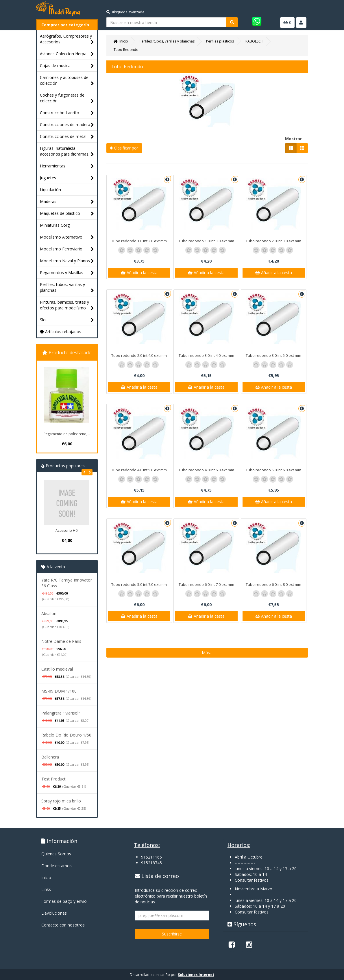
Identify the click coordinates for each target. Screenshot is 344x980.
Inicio (46, 877)
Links (46, 889)
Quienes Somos (56, 854)
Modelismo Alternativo (67, 237)
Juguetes (67, 178)
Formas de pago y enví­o (64, 901)
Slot (67, 320)
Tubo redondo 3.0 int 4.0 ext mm (206, 355)
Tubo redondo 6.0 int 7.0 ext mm (206, 584)
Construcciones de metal (67, 137)
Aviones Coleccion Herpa (67, 54)
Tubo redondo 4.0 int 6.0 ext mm (206, 470)
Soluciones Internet (196, 975)
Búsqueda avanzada (125, 12)
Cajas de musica (67, 66)
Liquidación (50, 190)
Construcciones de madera (67, 125)
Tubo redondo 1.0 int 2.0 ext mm (139, 241)
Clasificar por (124, 148)
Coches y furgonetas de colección (67, 98)
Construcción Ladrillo (67, 113)
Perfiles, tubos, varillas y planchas (67, 288)
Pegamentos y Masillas (67, 273)
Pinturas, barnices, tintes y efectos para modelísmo (67, 305)
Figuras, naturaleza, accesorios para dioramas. (67, 151)
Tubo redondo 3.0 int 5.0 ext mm (273, 355)
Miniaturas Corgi (55, 225)
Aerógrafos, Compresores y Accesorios (67, 39)
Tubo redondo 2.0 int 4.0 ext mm (139, 355)
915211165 (151, 857)
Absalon (49, 613)
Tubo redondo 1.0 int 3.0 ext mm (206, 241)
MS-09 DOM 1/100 (59, 691)
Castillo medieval (57, 669)
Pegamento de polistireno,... (67, 434)
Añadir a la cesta (139, 273)
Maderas (67, 202)
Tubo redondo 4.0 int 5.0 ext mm (139, 470)
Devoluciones (54, 913)
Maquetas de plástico (67, 214)
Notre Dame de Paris (61, 641)
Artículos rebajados (61, 332)
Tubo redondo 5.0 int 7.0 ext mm (139, 584)
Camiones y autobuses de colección (67, 81)
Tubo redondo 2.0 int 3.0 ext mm (273, 241)
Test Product (53, 779)
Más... (207, 653)
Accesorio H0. (67, 530)
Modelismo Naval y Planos (67, 261)
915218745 (151, 863)
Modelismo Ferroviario (67, 249)
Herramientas (67, 166)
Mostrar (293, 139)
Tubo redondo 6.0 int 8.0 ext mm (273, 584)
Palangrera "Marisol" (61, 713)
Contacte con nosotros (63, 925)
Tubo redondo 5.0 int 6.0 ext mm (273, 470)
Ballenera (50, 757)
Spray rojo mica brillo (61, 801)
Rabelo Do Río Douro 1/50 (66, 735)
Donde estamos (57, 866)
